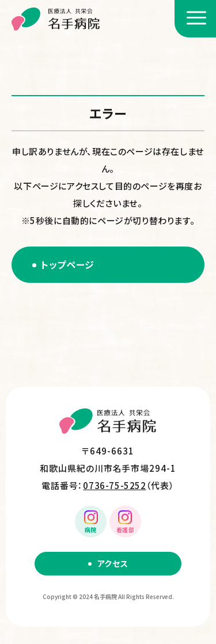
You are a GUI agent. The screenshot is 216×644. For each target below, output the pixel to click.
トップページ (68, 264)
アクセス (113, 563)
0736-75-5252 (114, 485)
